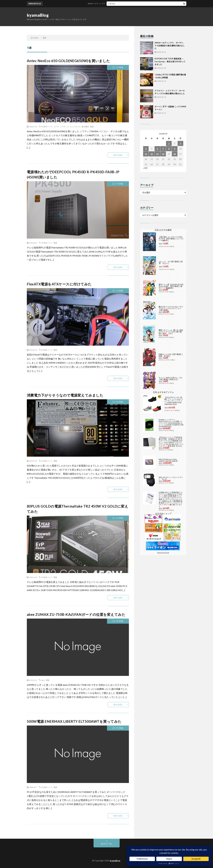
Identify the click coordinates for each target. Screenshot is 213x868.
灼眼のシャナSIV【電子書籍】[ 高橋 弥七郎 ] (171, 355)
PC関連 (120, 67)
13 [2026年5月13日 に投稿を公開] (157, 154)
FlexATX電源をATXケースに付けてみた (59, 284)
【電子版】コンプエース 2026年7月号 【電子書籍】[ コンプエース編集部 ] (171, 239)
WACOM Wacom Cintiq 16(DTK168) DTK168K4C (168, 460)
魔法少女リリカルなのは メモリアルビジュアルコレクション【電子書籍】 (171, 308)
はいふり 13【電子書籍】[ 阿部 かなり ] (171, 262)
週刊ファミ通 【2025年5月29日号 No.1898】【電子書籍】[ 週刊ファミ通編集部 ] (171, 286)
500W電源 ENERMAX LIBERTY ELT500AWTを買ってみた (74, 721)
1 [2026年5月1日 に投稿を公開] (169, 143)
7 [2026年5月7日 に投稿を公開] (163, 149)
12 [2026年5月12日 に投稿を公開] (152, 154)
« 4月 (145, 168)
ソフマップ (64, 127)
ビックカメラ (75, 127)
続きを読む (118, 155)
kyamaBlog (38, 15)
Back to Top (106, 844)
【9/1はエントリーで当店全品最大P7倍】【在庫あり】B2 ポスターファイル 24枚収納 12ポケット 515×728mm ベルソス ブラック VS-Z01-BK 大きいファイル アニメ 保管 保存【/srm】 (171, 442)
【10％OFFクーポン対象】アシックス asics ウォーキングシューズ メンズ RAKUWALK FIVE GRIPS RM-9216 (174, 401)
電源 (92, 127)
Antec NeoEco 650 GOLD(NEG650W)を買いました (68, 61)
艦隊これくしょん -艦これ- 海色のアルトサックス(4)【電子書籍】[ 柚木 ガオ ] (171, 332)
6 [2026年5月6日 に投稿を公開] (157, 149)
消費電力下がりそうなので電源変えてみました (65, 395)
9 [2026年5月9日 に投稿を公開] (175, 149)
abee (43, 680)
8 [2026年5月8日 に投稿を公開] (169, 149)
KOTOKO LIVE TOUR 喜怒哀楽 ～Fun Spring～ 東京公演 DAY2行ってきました (170, 61)
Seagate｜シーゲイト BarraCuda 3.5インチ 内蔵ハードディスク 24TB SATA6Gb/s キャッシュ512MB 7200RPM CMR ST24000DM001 (171, 423)
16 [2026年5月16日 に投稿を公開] (175, 154)
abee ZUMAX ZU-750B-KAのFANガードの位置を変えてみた (76, 614)
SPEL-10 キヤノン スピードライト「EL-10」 (171, 478)
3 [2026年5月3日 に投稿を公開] (180, 143)
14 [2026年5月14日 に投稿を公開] (163, 154)
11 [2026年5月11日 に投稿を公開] (146, 154)
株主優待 (85, 127)
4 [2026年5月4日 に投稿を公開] (146, 149)
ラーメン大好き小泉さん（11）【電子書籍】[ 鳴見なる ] (171, 378)
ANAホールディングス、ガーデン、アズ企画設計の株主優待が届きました (123, 4)
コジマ (56, 127)
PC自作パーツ (47, 127)
